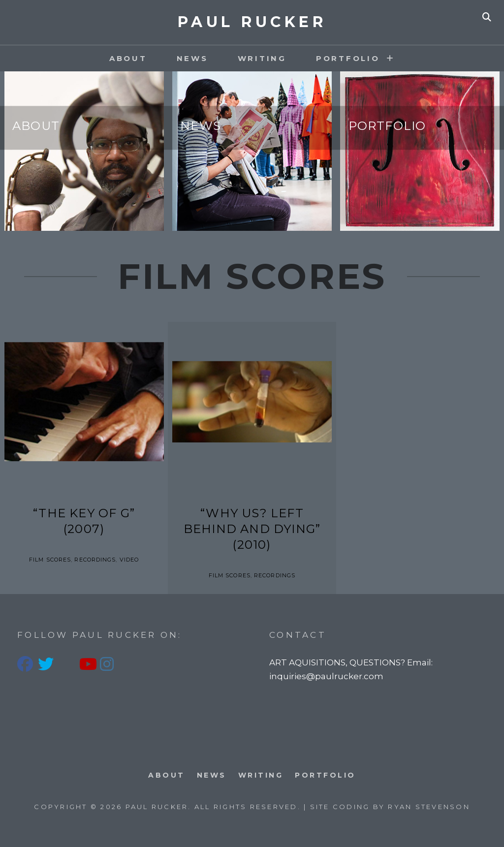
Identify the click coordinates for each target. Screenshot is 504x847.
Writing (262, 58)
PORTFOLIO (348, 58)
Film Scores (50, 560)
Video (129, 560)
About (128, 58)
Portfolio (387, 126)
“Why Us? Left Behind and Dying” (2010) (252, 529)
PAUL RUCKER (252, 22)
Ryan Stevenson (429, 807)
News (192, 58)
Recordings (95, 560)
